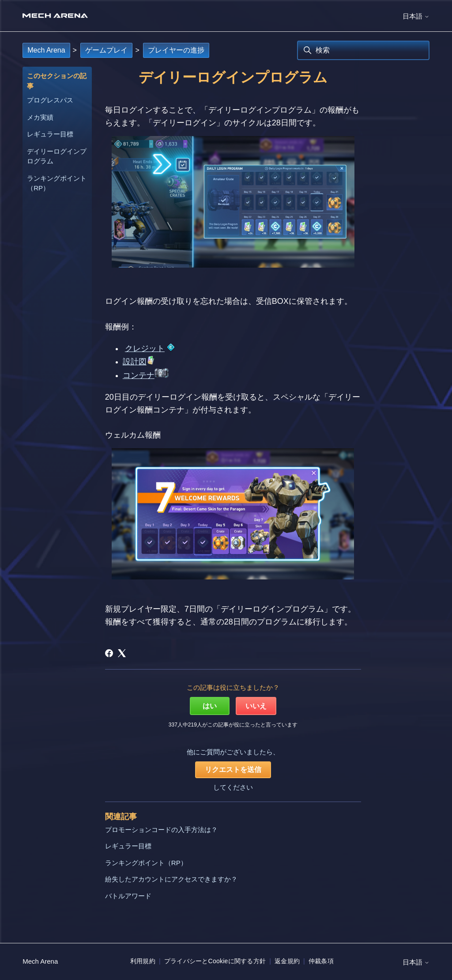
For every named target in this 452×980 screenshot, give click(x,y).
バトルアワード (128, 896)
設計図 (135, 362)
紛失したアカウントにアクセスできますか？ (171, 879)
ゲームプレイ (106, 50)
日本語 (416, 16)
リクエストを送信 (233, 770)
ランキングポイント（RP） (57, 183)
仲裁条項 (321, 961)
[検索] (363, 50)
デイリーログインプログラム (57, 156)
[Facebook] (109, 653)
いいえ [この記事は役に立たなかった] (256, 706)
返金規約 (287, 961)
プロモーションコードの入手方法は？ (161, 830)
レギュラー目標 (50, 134)
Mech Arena (46, 50)
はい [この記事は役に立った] (210, 706)
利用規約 (143, 961)
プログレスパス (50, 100)
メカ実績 (40, 117)
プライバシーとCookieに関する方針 (215, 961)
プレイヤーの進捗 (176, 50)
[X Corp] (122, 653)
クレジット (145, 348)
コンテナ (139, 375)
